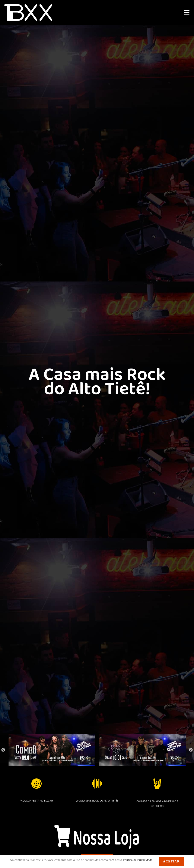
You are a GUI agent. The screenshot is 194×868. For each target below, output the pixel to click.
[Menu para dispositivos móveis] (187, 13)
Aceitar (171, 861)
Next (191, 750)
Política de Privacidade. (138, 860)
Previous (3, 750)
